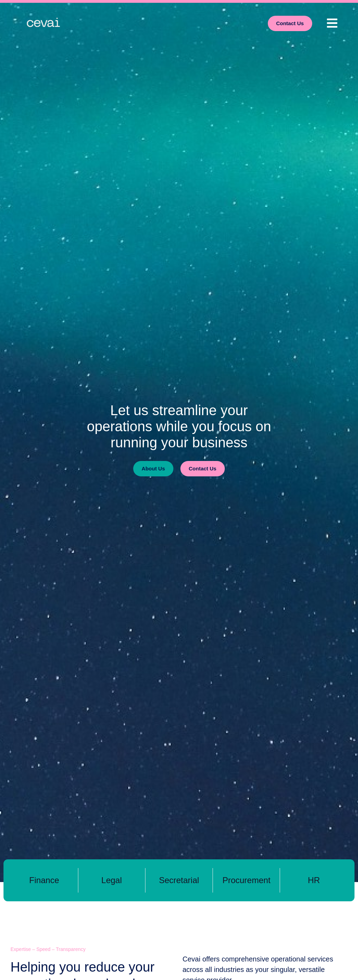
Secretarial (179, 880)
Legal (112, 880)
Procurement (246, 880)
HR (314, 880)
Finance (44, 880)
